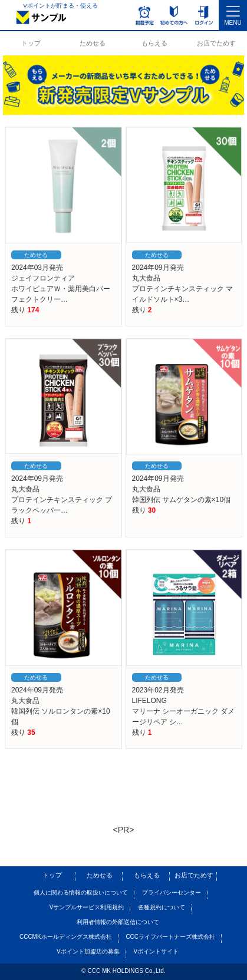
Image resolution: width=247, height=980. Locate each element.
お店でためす (216, 43)
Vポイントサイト (156, 951)
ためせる (93, 43)
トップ (31, 43)
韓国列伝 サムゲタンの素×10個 (182, 500)
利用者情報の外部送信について (118, 922)
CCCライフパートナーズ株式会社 (170, 937)
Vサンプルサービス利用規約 (87, 907)
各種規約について (162, 907)
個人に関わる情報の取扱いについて (81, 892)
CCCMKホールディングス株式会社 (66, 937)
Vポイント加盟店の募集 (88, 951)
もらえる (154, 43)
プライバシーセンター (172, 892)
